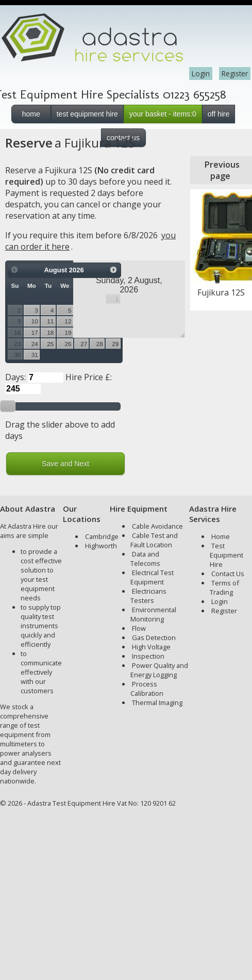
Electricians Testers (148, 596)
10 (35, 321)
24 (35, 344)
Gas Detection (154, 638)
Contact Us (228, 574)
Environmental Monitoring (153, 614)
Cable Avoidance (157, 526)
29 (115, 344)
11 (50, 321)
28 (100, 344)
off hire (219, 114)
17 (35, 332)
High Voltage (151, 647)
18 (50, 332)
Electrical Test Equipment (152, 577)
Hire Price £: (89, 377)
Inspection (148, 656)
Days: (15, 377)
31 (35, 355)
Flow (139, 628)
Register (235, 73)
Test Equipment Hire (226, 555)
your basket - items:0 (163, 114)
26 (68, 344)
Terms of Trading (224, 587)
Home (221, 536)
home (31, 114)
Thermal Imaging (157, 703)
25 (50, 344)
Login (201, 73)
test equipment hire (87, 114)
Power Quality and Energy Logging (159, 670)
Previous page (222, 170)
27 (84, 344)
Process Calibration (147, 689)
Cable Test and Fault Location (154, 540)
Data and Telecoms (145, 559)
